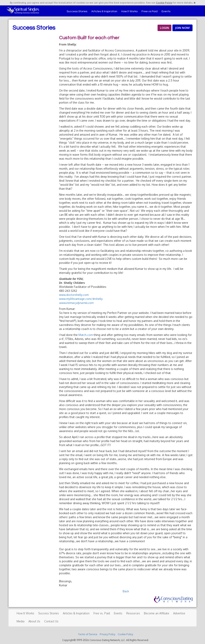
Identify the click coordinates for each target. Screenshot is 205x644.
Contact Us (51, 621)
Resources (133, 613)
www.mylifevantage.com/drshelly (81, 299)
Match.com (86, 335)
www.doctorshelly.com (74, 295)
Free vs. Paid (102, 613)
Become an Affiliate (157, 613)
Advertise (179, 613)
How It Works (129, 11)
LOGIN (164, 28)
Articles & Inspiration (104, 11)
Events (166, 11)
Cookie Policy (164, 3)
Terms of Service (88, 634)
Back (126, 591)
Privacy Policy (108, 634)
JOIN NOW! (182, 28)
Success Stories (77, 11)
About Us (34, 621)
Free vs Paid (150, 11)
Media (21, 621)
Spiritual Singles (23, 10)
